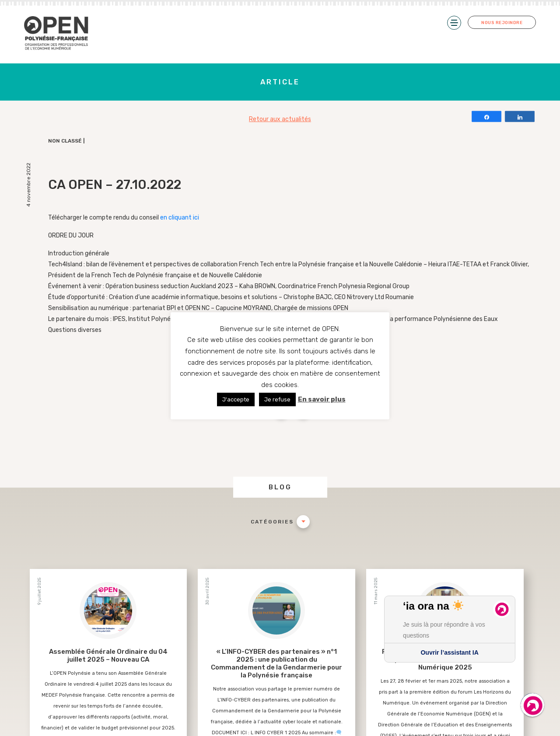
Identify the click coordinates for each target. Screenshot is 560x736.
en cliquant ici (180, 218)
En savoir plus (322, 399)
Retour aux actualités (280, 119)
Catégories (272, 522)
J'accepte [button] (236, 399)
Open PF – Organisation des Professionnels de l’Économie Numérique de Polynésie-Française (57, 34)
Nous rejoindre (502, 23)
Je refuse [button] (277, 399)
